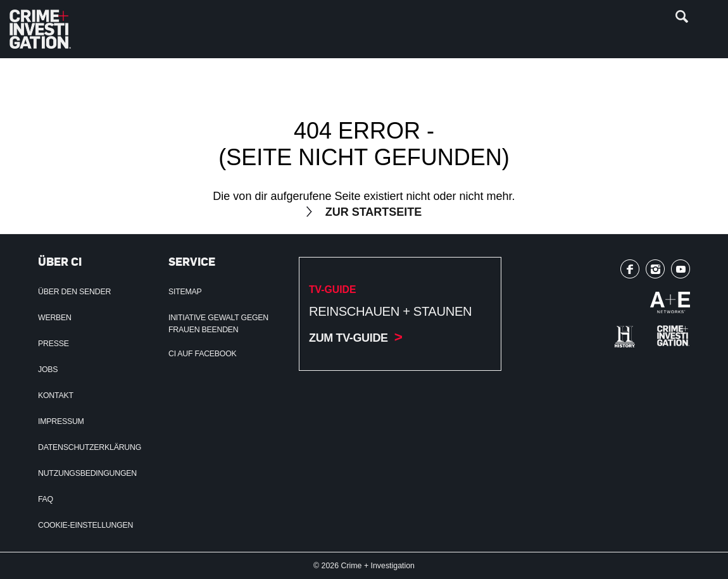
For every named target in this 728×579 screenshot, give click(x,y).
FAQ (46, 499)
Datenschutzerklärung (90, 447)
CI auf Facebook (203, 354)
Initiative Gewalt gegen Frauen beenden (218, 324)
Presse (53, 344)
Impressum (61, 421)
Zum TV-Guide (348, 338)
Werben (55, 318)
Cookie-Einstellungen (85, 525)
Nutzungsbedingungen (87, 473)
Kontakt (56, 395)
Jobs (48, 370)
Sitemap (185, 292)
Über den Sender (74, 292)
